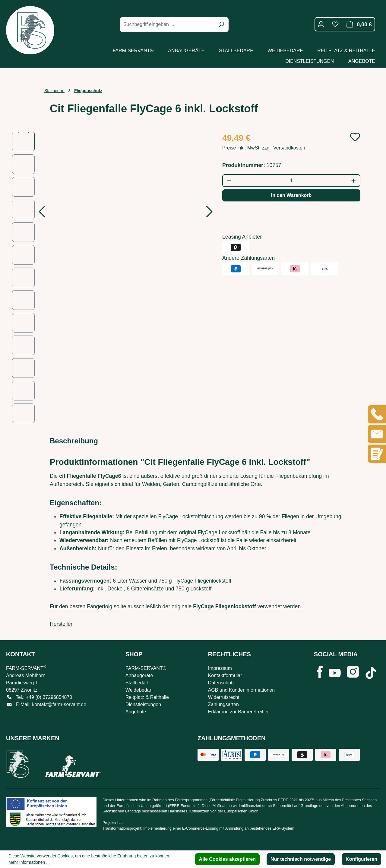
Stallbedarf (137, 683)
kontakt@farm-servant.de (59, 704)
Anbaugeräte (139, 675)
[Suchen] (221, 25)
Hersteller (61, 624)
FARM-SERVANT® (146, 668)
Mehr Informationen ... (29, 862)
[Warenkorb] (358, 24)
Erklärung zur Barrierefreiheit (239, 712)
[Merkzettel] (335, 24)
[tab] (74, 441)
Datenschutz (221, 683)
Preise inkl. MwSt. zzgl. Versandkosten (264, 148)
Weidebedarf (139, 690)
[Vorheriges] (42, 213)
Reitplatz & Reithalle (147, 697)
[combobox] (168, 25)
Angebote (136, 712)
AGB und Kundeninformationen (241, 690)
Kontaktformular (225, 675)
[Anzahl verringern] (229, 181)
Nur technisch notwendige (301, 859)
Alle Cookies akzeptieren (228, 859)
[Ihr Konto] (321, 24)
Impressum (220, 668)
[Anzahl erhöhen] (354, 181)
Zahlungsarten (223, 704)
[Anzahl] (291, 181)
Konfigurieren (361, 859)
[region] (111, 277)
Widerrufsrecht (224, 697)
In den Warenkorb (291, 195)
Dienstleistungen (143, 704)
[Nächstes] (210, 213)
